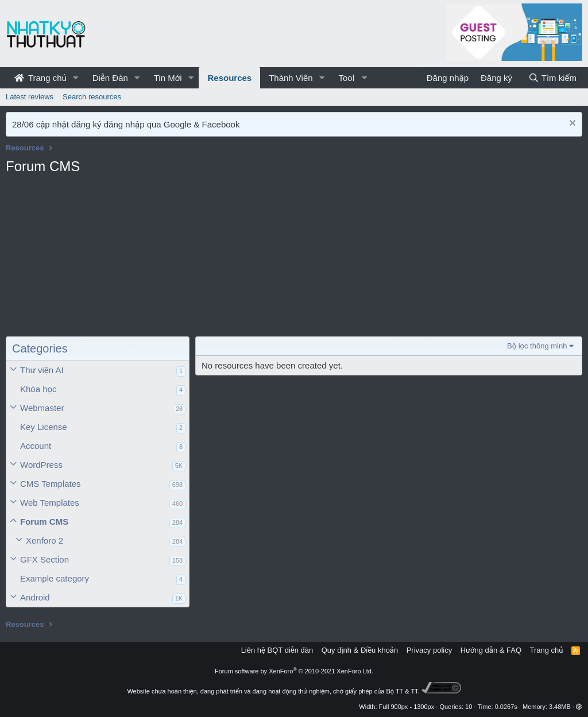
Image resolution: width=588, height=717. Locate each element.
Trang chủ (40, 78)
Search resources (92, 97)
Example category (55, 578)
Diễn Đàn (110, 78)
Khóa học (38, 389)
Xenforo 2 (45, 540)
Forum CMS (44, 522)
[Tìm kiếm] (552, 78)
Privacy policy (429, 650)
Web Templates (50, 503)
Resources (229, 78)
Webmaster (42, 408)
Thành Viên (291, 78)
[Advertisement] (98, 259)
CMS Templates (51, 484)
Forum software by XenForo (294, 671)
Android (35, 597)
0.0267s (506, 707)
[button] (76, 78)
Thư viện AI (42, 370)
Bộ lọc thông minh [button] (537, 346)
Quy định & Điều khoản (360, 650)
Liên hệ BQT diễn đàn (277, 650)
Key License (44, 427)
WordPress (41, 465)
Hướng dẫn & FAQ (491, 650)
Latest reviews (30, 97)
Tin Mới (168, 78)
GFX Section (45, 559)
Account (36, 446)
